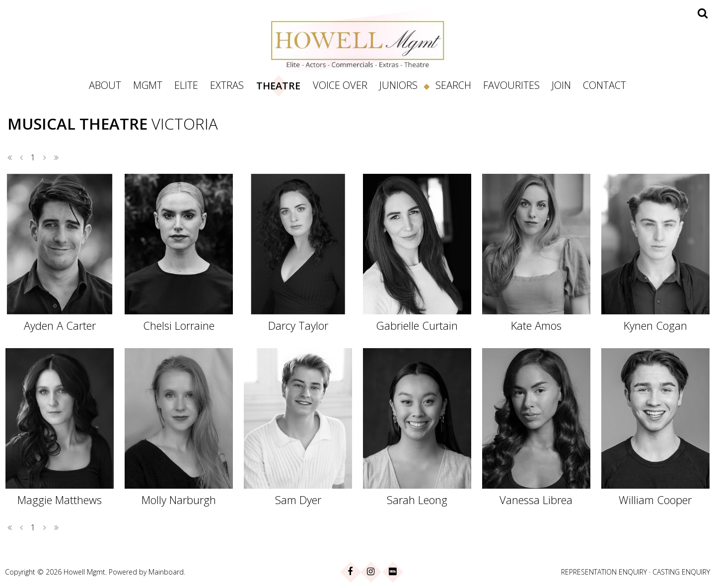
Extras (227, 85)
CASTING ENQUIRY (681, 572)
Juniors (398, 85)
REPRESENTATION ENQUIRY (604, 572)
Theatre (278, 86)
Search (453, 85)
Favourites (511, 85)
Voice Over (340, 85)
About (105, 85)
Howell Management (357, 41)
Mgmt (148, 85)
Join (561, 85)
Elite (186, 85)
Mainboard (166, 572)
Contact (605, 85)
